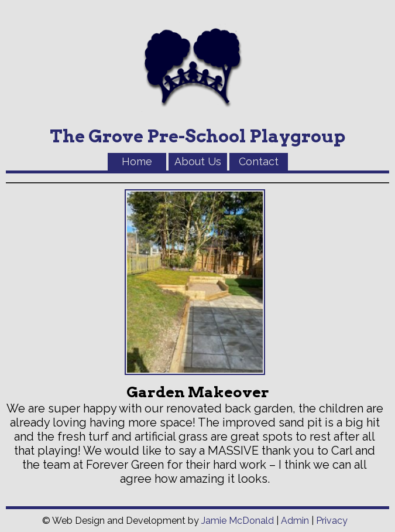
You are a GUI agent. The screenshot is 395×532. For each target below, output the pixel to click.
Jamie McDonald (238, 521)
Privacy (332, 521)
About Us (198, 161)
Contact (259, 161)
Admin (295, 521)
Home (137, 161)
